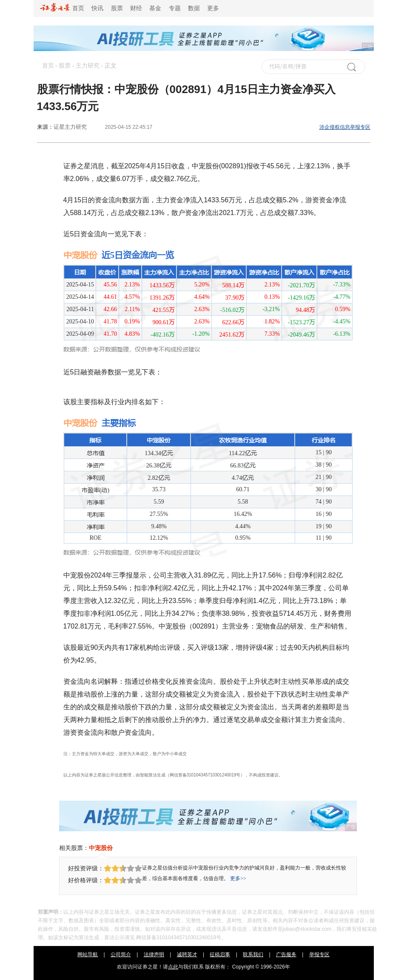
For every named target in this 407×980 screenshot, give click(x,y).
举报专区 (319, 955)
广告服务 (286, 955)
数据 (194, 8)
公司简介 (121, 955)
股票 (117, 8)
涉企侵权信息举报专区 (345, 127)
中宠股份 (101, 848)
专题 (175, 8)
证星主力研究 (70, 127)
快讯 (97, 8)
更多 (213, 8)
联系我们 (253, 955)
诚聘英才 (187, 955)
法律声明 (154, 955)
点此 (173, 967)
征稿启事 (220, 955)
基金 (155, 8)
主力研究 (88, 66)
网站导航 (88, 955)
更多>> (238, 878)
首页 (62, 8)
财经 (136, 8)
